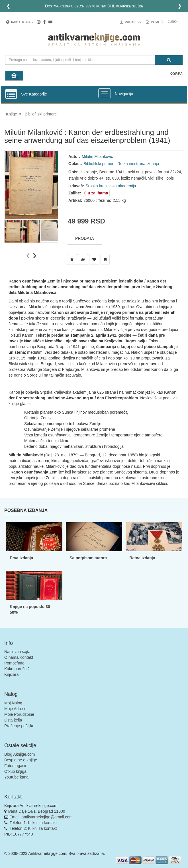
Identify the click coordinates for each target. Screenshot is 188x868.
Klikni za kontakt (42, 823)
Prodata (85, 238)
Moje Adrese (15, 709)
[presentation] (28, 255)
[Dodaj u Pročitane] (105, 259)
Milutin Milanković (97, 156)
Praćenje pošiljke (19, 726)
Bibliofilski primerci (41, 114)
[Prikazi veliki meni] (105, 93)
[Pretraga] (169, 60)
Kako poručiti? (17, 669)
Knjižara (12, 674)
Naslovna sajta (17, 652)
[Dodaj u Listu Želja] (72, 259)
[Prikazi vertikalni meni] (11, 94)
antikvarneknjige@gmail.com (47, 817)
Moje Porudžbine (19, 714)
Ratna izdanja (142, 558)
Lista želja (13, 720)
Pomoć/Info (14, 663)
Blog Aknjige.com (20, 754)
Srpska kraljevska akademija (111, 186)
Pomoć (157, 22)
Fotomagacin (16, 766)
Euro (174, 22)
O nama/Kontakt (19, 657)
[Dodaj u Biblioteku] (83, 259)
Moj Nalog (13, 703)
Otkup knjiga (15, 771)
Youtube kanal (17, 777)
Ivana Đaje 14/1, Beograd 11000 (36, 811)
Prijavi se (133, 22)
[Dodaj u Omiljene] (94, 259)
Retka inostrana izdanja (138, 164)
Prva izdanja (21, 558)
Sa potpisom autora (88, 558)
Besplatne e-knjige (21, 760)
